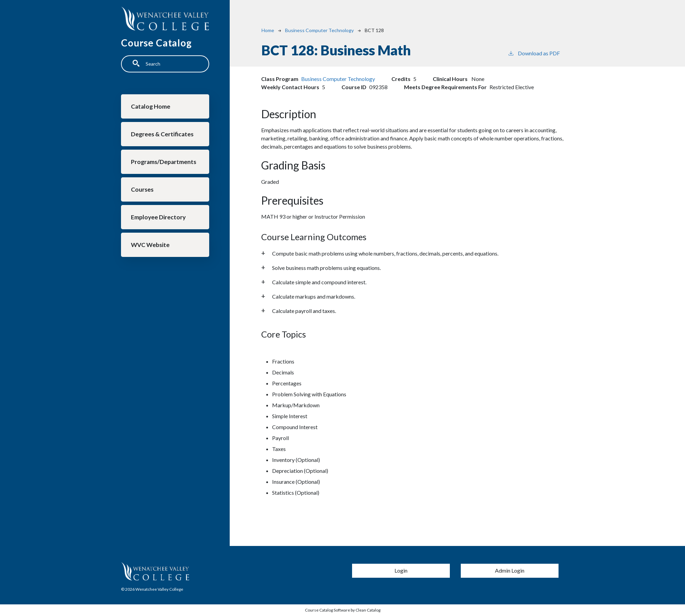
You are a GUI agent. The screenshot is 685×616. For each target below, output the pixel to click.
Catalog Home (151, 106)
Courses (142, 189)
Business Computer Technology (319, 30)
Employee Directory (158, 217)
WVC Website (150, 245)
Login (401, 570)
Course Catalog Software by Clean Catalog (343, 610)
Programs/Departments (164, 162)
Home (268, 30)
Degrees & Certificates (162, 134)
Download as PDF (534, 53)
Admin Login (510, 570)
